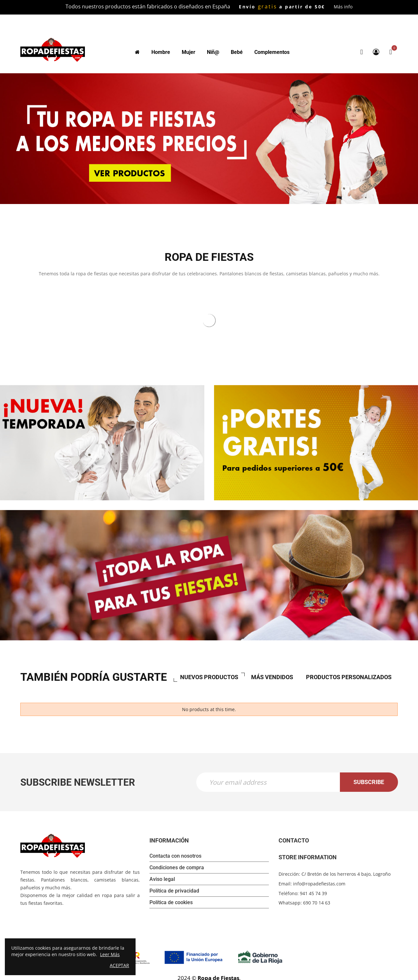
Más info (343, 7)
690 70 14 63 (317, 902)
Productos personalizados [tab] (349, 677)
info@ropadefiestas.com (319, 883)
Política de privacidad (174, 890)
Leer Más (110, 954)
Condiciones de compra (177, 867)
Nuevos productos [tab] (209, 677)
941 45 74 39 (313, 893)
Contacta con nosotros (175, 856)
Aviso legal (162, 879)
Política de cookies (171, 902)
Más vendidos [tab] (272, 677)
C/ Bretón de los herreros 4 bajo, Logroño (346, 874)
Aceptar (119, 965)
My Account (376, 52)
